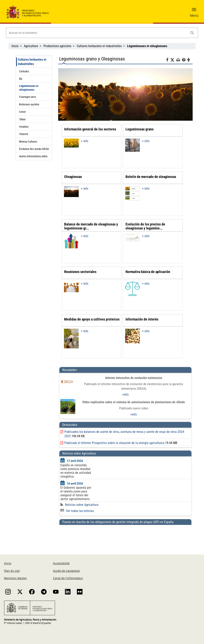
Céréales (24, 71)
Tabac (22, 119)
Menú (194, 16)
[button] (194, 11)
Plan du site (12, 571)
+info (125, 395)
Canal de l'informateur (68, 578)
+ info (85, 141)
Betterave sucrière (29, 104)
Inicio (15, 46)
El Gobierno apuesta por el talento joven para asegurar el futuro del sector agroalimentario (76, 493)
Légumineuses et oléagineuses (29, 88)
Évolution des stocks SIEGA (34, 149)
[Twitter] (173, 60)
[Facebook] (168, 60)
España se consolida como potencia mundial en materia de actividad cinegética (76, 471)
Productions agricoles (57, 46)
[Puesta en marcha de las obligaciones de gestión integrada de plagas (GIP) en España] (125, 536)
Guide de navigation (66, 571)
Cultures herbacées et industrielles (99, 46)
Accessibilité (61, 563)
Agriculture (31, 46)
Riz (21, 79)
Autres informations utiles (33, 156)
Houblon (24, 127)
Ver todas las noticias (77, 511)
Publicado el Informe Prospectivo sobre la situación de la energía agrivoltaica (114, 443)
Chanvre (24, 134)
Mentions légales (15, 578)
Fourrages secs (27, 97)
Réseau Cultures (28, 142)
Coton (22, 112)
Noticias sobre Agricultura (82, 505)
